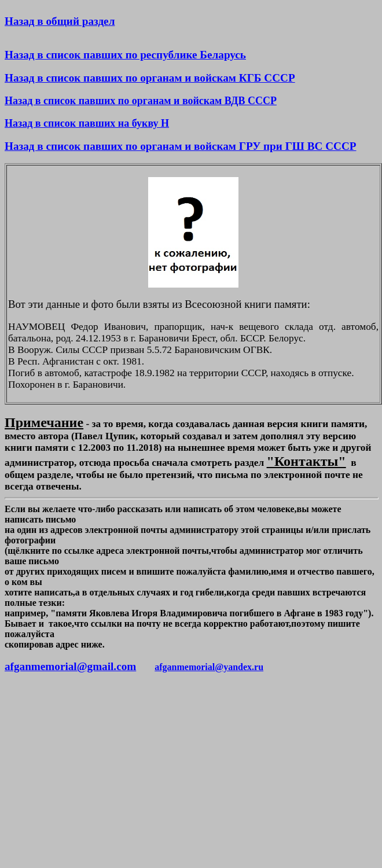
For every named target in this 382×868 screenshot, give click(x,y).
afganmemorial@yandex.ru (209, 667)
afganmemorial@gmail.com (70, 666)
